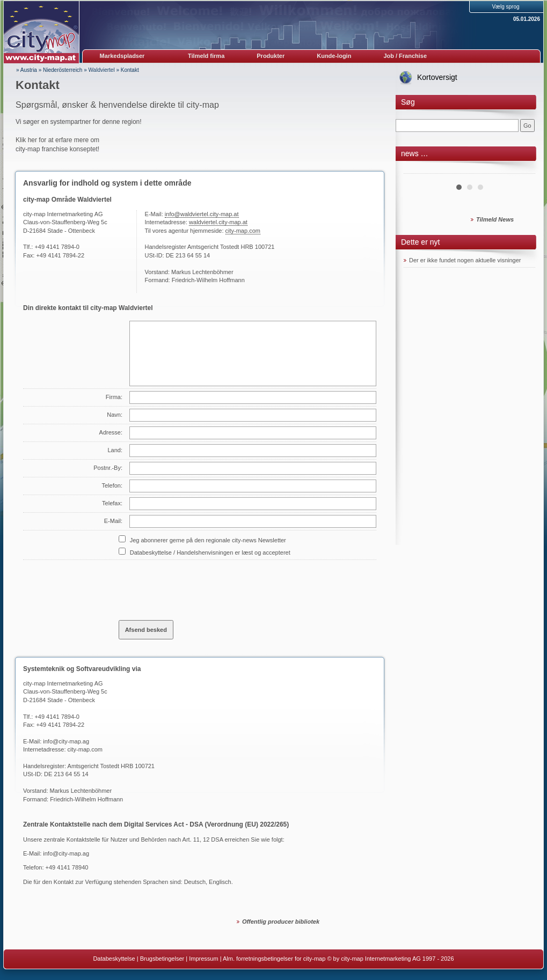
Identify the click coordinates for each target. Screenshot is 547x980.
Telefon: (112, 485)
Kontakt (130, 70)
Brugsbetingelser (162, 959)
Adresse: (111, 432)
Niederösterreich (63, 70)
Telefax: (112, 503)
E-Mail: (113, 521)
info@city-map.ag (66, 741)
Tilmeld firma (206, 56)
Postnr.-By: (108, 468)
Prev (418, 170)
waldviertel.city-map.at (218, 222)
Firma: (114, 397)
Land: (115, 450)
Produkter (271, 56)
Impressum (203, 959)
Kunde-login (334, 56)
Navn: (115, 415)
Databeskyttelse (114, 959)
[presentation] (200, 586)
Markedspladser (122, 56)
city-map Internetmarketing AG (63, 683)
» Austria (27, 70)
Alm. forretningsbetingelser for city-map (274, 959)
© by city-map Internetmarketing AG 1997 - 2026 (390, 959)
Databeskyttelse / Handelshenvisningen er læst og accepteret (210, 552)
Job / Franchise (405, 56)
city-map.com (243, 231)
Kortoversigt (437, 77)
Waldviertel (102, 70)
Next (521, 170)
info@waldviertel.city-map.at (202, 214)
